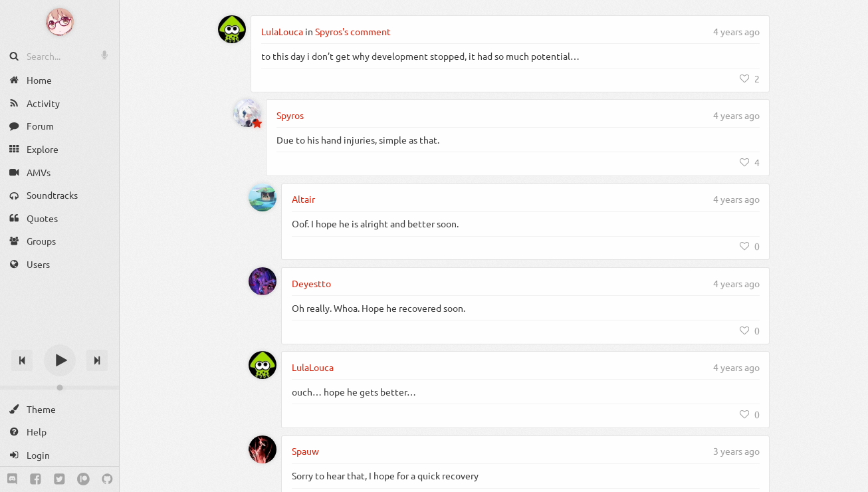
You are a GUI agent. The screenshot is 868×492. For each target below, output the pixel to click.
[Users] (59, 264)
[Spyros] (247, 113)
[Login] (59, 455)
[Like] (750, 78)
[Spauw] (263, 449)
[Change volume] (59, 388)
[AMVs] (59, 172)
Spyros (290, 115)
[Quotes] (59, 218)
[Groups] (59, 241)
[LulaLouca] (232, 29)
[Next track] (97, 360)
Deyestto (311, 283)
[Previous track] (22, 360)
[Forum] (59, 126)
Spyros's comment (353, 31)
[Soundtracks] (59, 195)
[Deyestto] (263, 281)
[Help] (59, 432)
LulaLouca (282, 31)
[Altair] (263, 197)
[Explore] (59, 149)
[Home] (59, 80)
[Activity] (59, 103)
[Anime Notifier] (60, 22)
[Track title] (59, 337)
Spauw (305, 451)
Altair (303, 199)
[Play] (60, 360)
